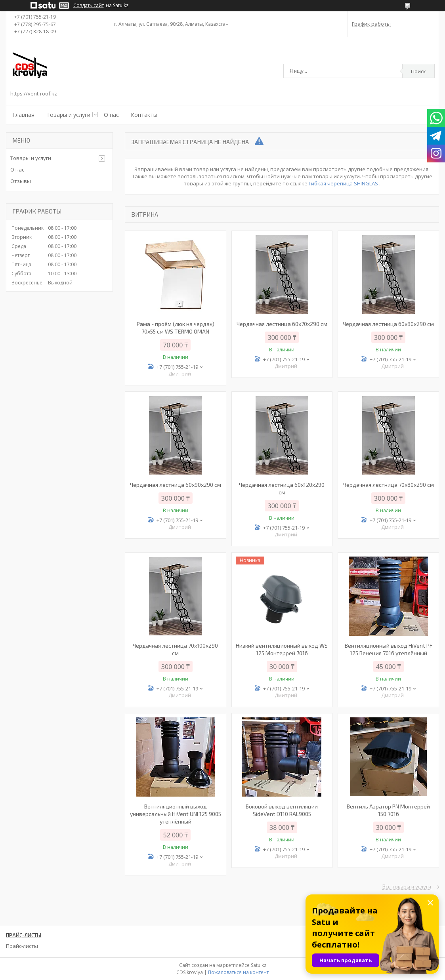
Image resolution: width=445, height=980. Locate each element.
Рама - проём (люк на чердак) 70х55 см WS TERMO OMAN (176, 328)
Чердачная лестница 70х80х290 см (389, 485)
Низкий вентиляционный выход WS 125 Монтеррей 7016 (282, 649)
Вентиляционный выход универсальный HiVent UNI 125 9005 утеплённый (176, 814)
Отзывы (21, 181)
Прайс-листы (22, 946)
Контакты (144, 115)
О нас (111, 115)
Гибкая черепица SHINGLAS (344, 183)
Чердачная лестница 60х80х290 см (388, 324)
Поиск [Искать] (418, 71)
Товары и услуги (68, 115)
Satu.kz (259, 965)
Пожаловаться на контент (238, 972)
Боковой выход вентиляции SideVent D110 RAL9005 (282, 810)
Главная (23, 115)
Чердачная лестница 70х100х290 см (175, 649)
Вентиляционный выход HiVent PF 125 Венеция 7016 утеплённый (389, 649)
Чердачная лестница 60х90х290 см (176, 485)
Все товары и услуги (407, 887)
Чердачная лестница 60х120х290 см (282, 488)
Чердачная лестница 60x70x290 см (282, 324)
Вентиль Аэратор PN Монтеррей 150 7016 (388, 810)
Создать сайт (89, 6)
